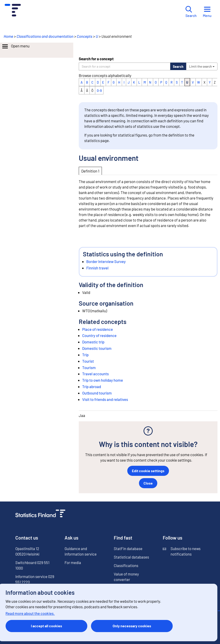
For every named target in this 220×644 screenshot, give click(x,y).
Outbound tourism (97, 393)
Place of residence (98, 329)
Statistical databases (131, 557)
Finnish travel (97, 268)
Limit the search (202, 66)
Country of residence (99, 335)
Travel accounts (95, 374)
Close (148, 483)
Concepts (84, 36)
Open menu (15, 47)
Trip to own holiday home (103, 380)
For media (73, 562)
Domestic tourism (97, 348)
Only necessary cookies (132, 626)
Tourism (89, 367)
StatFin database (128, 548)
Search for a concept (96, 59)
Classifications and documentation (45, 36)
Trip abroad (92, 386)
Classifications (126, 565)
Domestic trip (93, 342)
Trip (85, 355)
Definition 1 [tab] (90, 171)
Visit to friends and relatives (105, 399)
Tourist (88, 361)
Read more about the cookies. (30, 613)
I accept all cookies (46, 626)
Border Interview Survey (106, 261)
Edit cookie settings (148, 471)
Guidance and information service (81, 551)
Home (8, 36)
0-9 (99, 91)
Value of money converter (126, 577)
